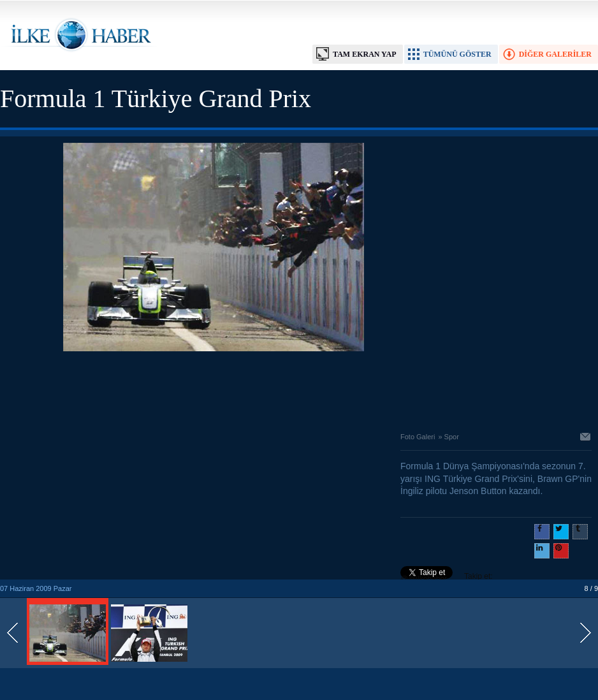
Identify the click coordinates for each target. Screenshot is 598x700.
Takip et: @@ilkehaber (447, 578)
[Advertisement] (214, 388)
